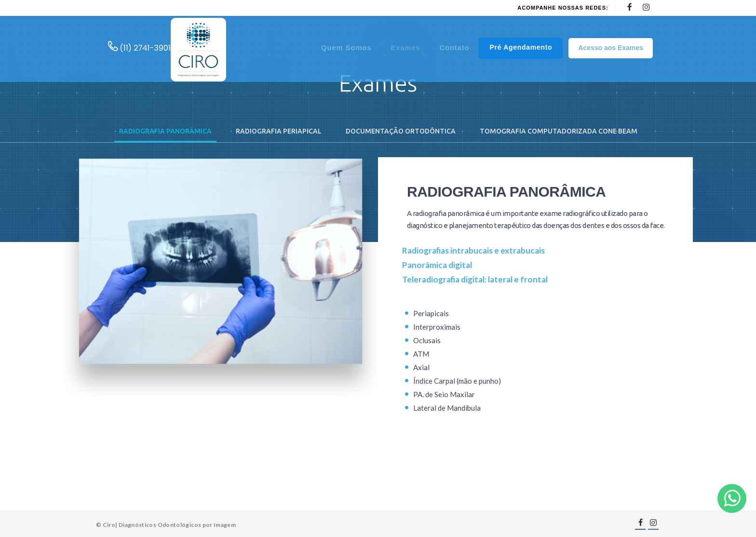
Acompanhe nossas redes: (563, 8)
